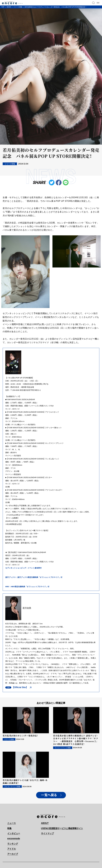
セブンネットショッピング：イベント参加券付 (23, 568)
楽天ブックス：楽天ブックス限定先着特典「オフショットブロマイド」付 (34, 577)
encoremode (14, 838)
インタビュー (14, 833)
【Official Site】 (20, 687)
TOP (3, 7)
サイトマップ (47, 833)
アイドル (12, 849)
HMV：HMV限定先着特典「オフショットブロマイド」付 (27, 587)
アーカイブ (13, 854)
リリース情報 (18, 7)
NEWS (9, 7)
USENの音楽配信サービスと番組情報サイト (62, 828)
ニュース (12, 823)
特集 (9, 828)
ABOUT (45, 823)
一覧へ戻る (49, 795)
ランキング (13, 844)
